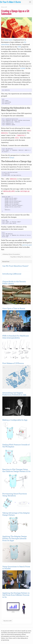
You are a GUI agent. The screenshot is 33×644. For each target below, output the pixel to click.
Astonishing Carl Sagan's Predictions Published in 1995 (14, 394)
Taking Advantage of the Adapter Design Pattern (16, 514)
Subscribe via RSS (7, 621)
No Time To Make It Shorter (10, 2)
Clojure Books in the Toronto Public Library (14, 283)
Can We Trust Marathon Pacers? (15, 266)
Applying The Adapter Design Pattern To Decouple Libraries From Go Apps (15, 538)
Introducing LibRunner (12, 274)
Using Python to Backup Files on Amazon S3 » (21, 257)
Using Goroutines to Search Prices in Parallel (16, 568)
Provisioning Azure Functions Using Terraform (15, 495)
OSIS (19, 47)
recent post (8, 40)
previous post (27, 245)
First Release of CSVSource (13, 363)
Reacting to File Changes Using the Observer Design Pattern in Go (16, 470)
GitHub (23, 68)
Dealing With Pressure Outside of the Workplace (16, 446)
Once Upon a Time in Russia (14, 308)
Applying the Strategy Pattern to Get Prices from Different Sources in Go (16, 595)
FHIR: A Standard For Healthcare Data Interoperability (16, 337)
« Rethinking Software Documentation (11, 254)
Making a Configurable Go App (15, 420)
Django (12, 157)
